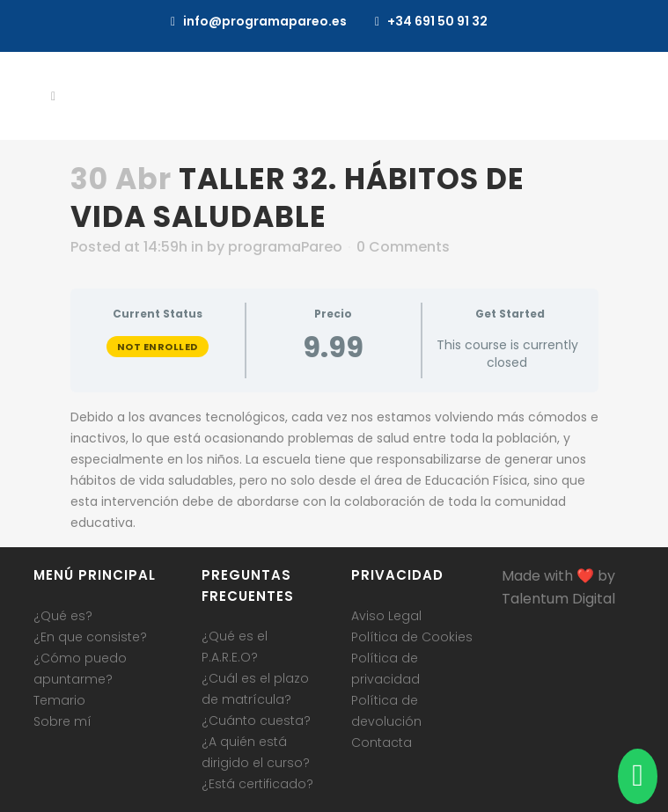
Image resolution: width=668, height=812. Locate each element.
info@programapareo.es (265, 21)
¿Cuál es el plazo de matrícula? (255, 689)
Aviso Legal (386, 616)
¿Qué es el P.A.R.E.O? (235, 647)
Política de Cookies (412, 637)
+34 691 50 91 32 (437, 21)
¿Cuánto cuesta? (256, 721)
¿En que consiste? (90, 637)
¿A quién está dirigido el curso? (256, 752)
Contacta (382, 743)
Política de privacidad (385, 669)
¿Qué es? (63, 616)
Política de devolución (386, 711)
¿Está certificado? (257, 784)
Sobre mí (62, 721)
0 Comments (403, 247)
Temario (59, 700)
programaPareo (285, 247)
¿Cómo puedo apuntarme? (80, 669)
